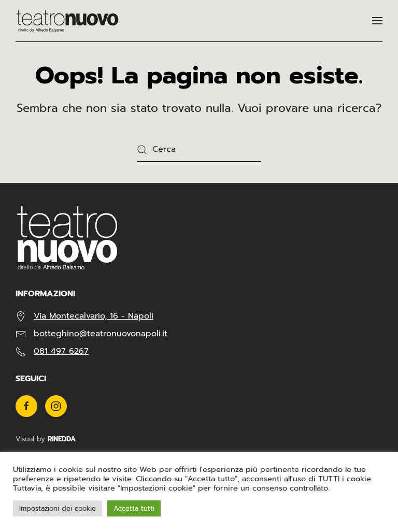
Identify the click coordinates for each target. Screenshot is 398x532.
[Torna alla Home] (67, 21)
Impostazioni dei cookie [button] (58, 508)
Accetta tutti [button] (134, 508)
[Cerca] (199, 150)
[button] (377, 21)
